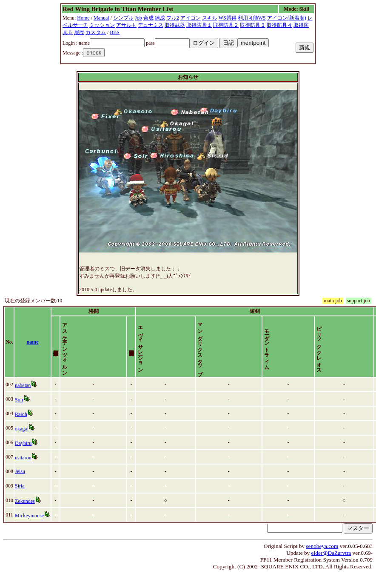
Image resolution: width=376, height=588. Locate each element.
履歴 (79, 32)
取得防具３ (253, 25)
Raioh (21, 429)
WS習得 (228, 18)
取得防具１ (199, 25)
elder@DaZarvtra (331, 567)
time (365, 349)
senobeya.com (322, 561)
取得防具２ (226, 25)
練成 (160, 18)
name (33, 349)
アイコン (191, 18)
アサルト (126, 25)
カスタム (96, 32)
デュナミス (151, 25)
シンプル (123, 18)
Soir (19, 414)
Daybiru (23, 458)
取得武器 (175, 25)
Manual (101, 18)
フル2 (173, 18)
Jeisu (20, 486)
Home (83, 18)
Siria (20, 500)
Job (138, 18)
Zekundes (25, 516)
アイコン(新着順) (287, 18)
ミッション (102, 25)
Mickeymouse (29, 530)
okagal (22, 443)
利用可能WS (252, 18)
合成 (148, 18)
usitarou (23, 472)
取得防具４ (279, 25)
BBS (115, 32)
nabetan (23, 400)
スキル (210, 18)
